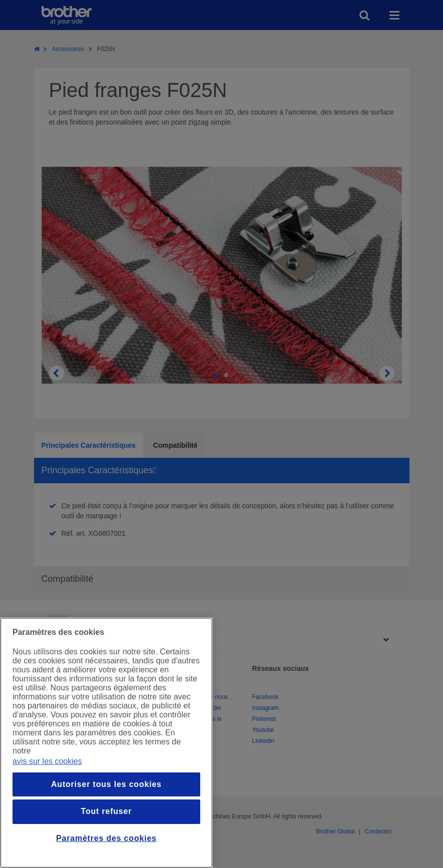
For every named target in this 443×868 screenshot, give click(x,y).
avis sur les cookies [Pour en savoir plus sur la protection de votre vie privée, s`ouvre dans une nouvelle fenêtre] (47, 761)
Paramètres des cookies (106, 838)
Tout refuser (107, 811)
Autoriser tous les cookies (106, 784)
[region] (106, 743)
